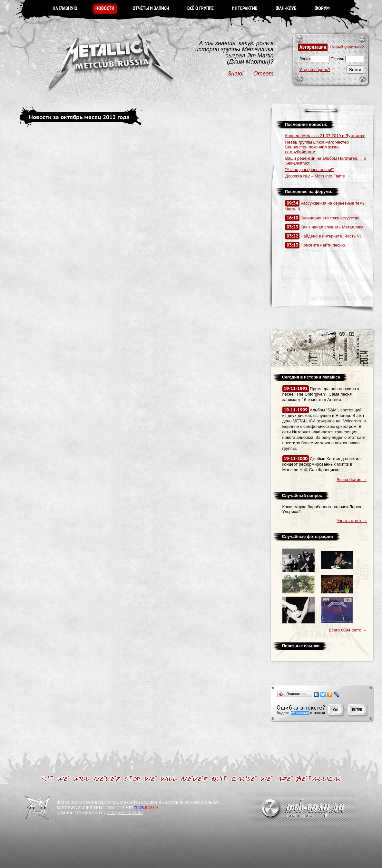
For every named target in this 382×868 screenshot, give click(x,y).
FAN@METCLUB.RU (125, 813)
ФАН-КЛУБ (286, 9)
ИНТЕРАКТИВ (245, 9)
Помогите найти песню (323, 245)
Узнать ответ (352, 521)
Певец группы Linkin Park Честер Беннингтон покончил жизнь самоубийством (317, 147)
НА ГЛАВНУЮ (65, 9)
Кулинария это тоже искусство (330, 218)
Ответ (264, 74)
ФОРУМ (322, 9)
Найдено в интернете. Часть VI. (331, 236)
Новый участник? (347, 47)
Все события (352, 480)
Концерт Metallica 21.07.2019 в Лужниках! (325, 136)
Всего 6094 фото (348, 630)
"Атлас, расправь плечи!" (310, 170)
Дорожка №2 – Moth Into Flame (315, 176)
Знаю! (236, 74)
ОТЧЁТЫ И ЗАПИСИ (151, 9)
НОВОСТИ (105, 9)
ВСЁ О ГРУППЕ (201, 9)
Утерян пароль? (315, 70)
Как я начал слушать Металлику (332, 227)
